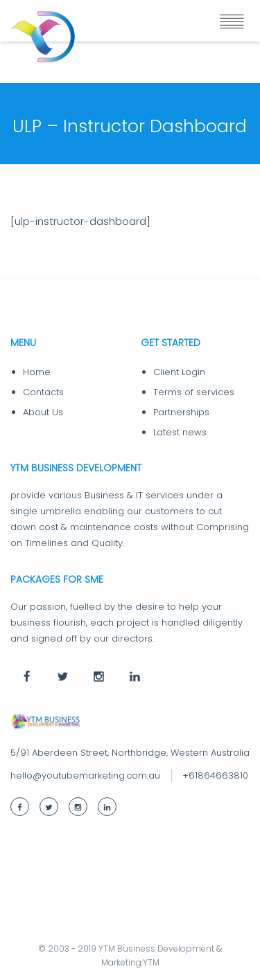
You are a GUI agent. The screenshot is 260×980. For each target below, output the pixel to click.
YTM (151, 962)
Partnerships (181, 412)
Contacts (43, 392)
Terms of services (194, 392)
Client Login (179, 372)
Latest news (180, 432)
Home (37, 372)
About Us (43, 412)
